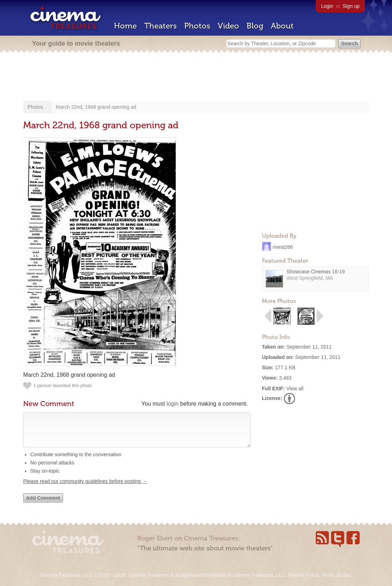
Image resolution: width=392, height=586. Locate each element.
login (172, 404)
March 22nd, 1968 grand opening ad (96, 107)
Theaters (161, 26)
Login (327, 6)
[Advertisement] (196, 77)
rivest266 (283, 247)
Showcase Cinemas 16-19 (316, 272)
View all (295, 389)
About (282, 26)
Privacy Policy (303, 575)
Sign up (351, 6)
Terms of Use (336, 575)
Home (125, 26)
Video (228, 26)
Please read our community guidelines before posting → (85, 488)
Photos (197, 26)
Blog (255, 26)
